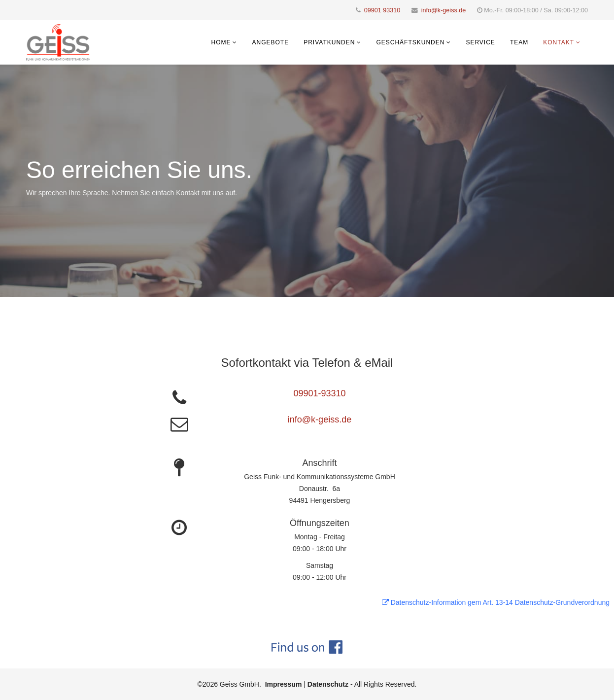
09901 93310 (382, 10)
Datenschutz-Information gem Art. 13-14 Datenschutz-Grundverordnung (496, 602)
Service (480, 42)
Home (221, 42)
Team (519, 42)
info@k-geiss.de (444, 10)
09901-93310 (319, 393)
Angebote (270, 42)
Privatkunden (329, 42)
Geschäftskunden (410, 42)
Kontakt (559, 42)
